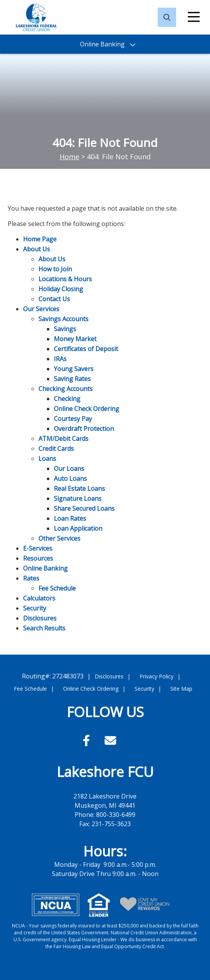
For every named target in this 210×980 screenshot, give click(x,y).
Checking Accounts (66, 389)
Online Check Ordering (87, 409)
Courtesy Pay (73, 419)
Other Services (59, 538)
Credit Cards (56, 449)
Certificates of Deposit (86, 349)
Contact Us (54, 299)
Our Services (41, 309)
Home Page (40, 239)
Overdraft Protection (84, 429)
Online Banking (45, 568)
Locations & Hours (65, 279)
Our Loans (69, 469)
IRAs (60, 359)
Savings (65, 329)
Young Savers (74, 369)
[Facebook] (88, 740)
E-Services (38, 548)
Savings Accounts (63, 319)
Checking (67, 399)
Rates (31, 578)
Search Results (44, 628)
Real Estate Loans (79, 488)
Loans (47, 459)
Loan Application (78, 528)
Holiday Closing (61, 289)
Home (69, 157)
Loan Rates (70, 518)
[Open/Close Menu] (194, 17)
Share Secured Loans (84, 508)
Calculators (39, 598)
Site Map (181, 689)
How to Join (55, 269)
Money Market (75, 339)
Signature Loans (78, 498)
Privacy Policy (157, 676)
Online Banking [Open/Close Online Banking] (102, 44)
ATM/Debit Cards (63, 439)
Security (35, 608)
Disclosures (40, 618)
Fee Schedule (57, 588)
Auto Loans (70, 478)
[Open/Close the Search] (167, 17)
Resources (38, 558)
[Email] (110, 740)
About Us (37, 249)
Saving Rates (72, 379)
